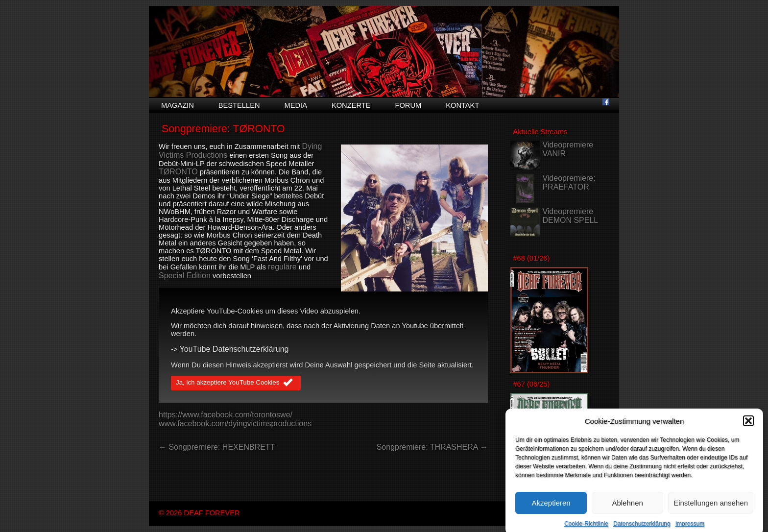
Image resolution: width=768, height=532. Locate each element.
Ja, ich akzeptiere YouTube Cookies (236, 383)
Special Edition (185, 276)
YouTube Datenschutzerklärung (234, 349)
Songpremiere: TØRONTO (223, 129)
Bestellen (239, 105)
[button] (748, 424)
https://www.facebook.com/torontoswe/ (226, 415)
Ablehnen (627, 506)
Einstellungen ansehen (711, 506)
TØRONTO (178, 172)
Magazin (178, 105)
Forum (408, 105)
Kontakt (462, 105)
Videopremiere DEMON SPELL (570, 216)
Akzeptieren (551, 506)
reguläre (282, 267)
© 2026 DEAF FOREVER (199, 513)
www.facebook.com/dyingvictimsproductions (235, 423)
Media (296, 105)
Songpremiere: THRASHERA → (432, 447)
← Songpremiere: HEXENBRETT (217, 447)
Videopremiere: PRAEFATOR (569, 182)
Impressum (690, 527)
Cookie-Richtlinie (586, 527)
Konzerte (351, 105)
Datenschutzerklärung (642, 527)
